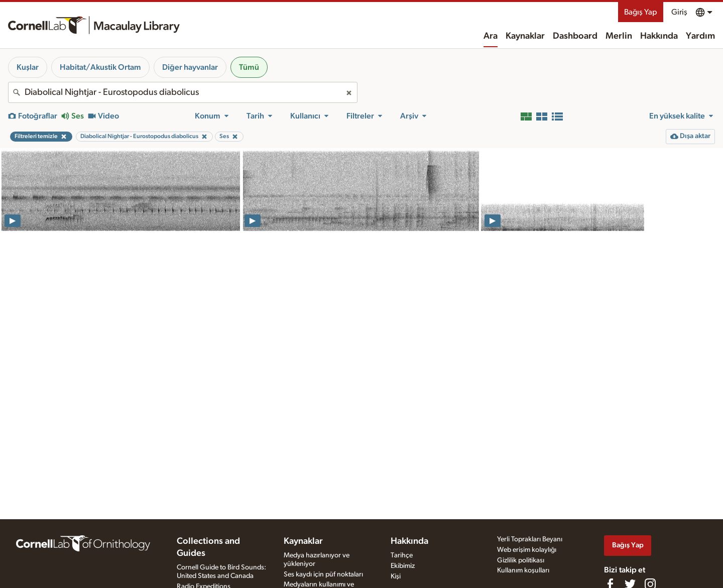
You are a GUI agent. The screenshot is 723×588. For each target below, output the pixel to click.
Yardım (700, 36)
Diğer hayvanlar (190, 67)
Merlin (619, 36)
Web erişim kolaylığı (527, 550)
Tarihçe (402, 555)
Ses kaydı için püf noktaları (323, 574)
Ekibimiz (403, 566)
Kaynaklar (525, 36)
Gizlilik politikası (521, 560)
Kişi (396, 576)
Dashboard (575, 36)
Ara (491, 36)
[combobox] (183, 92)
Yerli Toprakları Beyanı (530, 539)
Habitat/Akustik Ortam (100, 67)
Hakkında (659, 36)
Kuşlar (28, 67)
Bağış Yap (641, 12)
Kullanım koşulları (523, 570)
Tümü (249, 67)
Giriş (679, 12)
